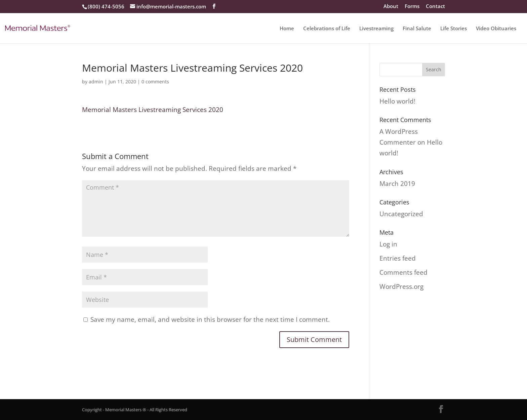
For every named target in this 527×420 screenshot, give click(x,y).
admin (96, 82)
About (391, 7)
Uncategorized (401, 214)
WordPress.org (401, 287)
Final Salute (417, 29)
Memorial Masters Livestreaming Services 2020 (153, 110)
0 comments (155, 82)
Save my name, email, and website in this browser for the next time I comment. (210, 319)
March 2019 (397, 184)
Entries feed (398, 258)
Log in (388, 244)
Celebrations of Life (327, 29)
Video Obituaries (496, 29)
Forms (412, 7)
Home (287, 29)
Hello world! (397, 101)
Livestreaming (376, 29)
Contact (435, 7)
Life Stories (454, 29)
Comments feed (403, 272)
